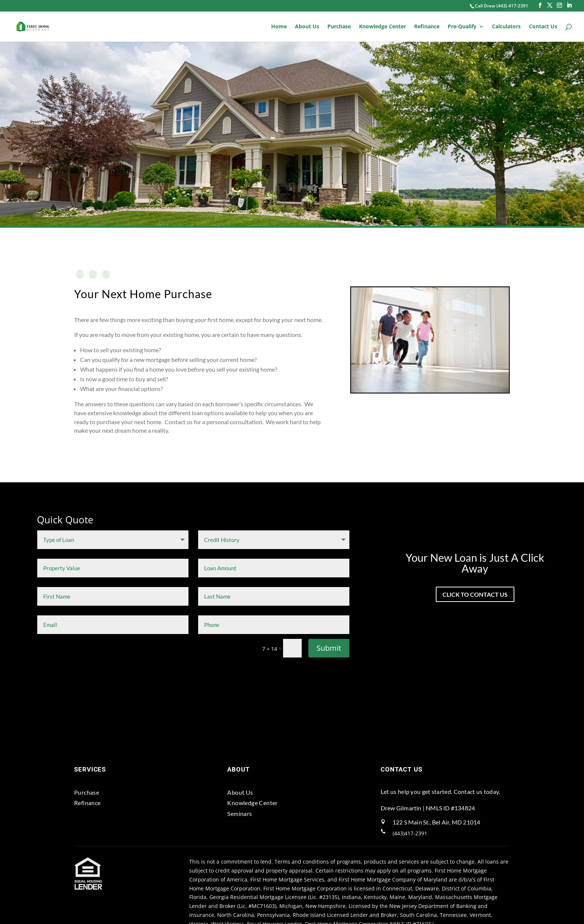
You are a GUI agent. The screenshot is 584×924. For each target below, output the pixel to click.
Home (279, 27)
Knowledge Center (383, 27)
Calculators (506, 27)
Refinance (427, 27)
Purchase (339, 27)
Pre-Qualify (462, 27)
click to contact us (475, 594)
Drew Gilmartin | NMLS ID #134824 (428, 808)
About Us (307, 27)
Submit (329, 648)
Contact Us (543, 27)
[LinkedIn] (569, 5)
